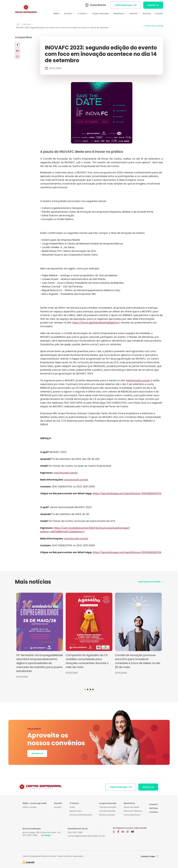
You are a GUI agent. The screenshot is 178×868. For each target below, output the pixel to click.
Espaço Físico (76, 811)
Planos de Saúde (131, 807)
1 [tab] (85, 689)
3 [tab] (90, 689)
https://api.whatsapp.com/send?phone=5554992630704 (127, 493)
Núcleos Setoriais (107, 815)
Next (165, 641)
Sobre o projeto (30, 807)
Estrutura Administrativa (81, 815)
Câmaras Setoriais (108, 807)
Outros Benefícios (132, 815)
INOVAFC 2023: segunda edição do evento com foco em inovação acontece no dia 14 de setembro (63, 28)
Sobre (72, 807)
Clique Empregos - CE (126, 5)
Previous (13, 641)
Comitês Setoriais (107, 811)
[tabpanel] (40, 636)
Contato (159, 14)
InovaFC (58, 807)
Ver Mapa (46, 835)
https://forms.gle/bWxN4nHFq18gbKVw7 (96, 323)
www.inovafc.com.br (138, 380)
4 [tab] (93, 689)
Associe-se (153, 5)
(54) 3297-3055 (30, 835)
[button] (59, 14)
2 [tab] (88, 689)
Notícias (147, 14)
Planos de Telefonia (133, 811)
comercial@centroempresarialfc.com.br (86, 836)
